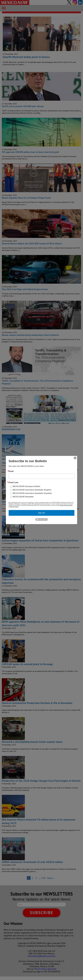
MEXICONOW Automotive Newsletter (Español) (32, 493)
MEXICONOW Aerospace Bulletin (26, 486)
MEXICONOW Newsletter (23, 497)
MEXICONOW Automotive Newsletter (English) (32, 490)
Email (11, 471)
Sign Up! (41, 513)
